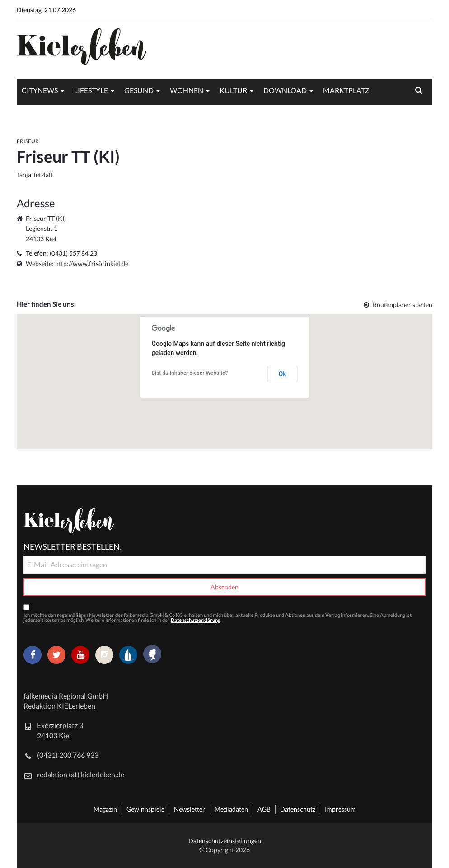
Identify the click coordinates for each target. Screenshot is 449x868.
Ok (283, 374)
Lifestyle (91, 90)
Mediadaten (231, 809)
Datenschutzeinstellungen (225, 841)
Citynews (40, 90)
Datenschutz (298, 809)
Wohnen (187, 90)
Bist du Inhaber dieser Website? (190, 373)
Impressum (340, 809)
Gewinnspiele (145, 809)
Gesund (139, 90)
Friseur (28, 141)
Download (285, 90)
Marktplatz (346, 90)
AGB (264, 809)
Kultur (233, 90)
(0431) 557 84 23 (73, 253)
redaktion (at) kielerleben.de (81, 774)
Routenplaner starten (398, 305)
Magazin (105, 809)
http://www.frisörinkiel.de (92, 264)
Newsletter (189, 809)
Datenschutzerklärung (196, 620)
